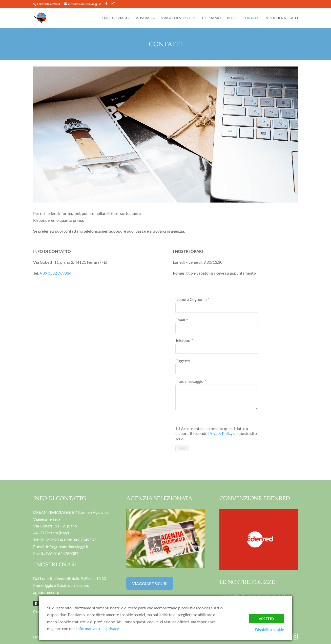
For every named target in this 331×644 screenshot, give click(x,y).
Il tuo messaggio (189, 381)
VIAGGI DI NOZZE (176, 18)
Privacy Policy (220, 433)
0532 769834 (51, 540)
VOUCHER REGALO (282, 18)
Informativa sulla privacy (98, 628)
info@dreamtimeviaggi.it (67, 547)
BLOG (232, 18)
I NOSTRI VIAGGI (116, 18)
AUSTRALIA (145, 18)
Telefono (183, 340)
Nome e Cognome (191, 299)
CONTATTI (251, 18)
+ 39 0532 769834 (55, 273)
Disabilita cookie (270, 629)
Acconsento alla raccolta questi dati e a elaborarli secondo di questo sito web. (216, 433)
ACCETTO (266, 619)
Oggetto (183, 361)
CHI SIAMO (211, 18)
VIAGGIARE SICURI (150, 583)
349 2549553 (84, 540)
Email (180, 320)
